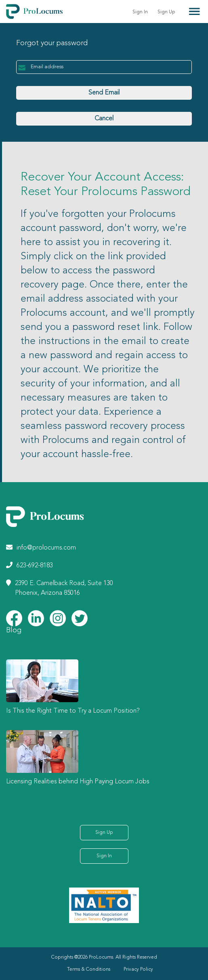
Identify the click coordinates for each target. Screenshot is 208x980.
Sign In (140, 12)
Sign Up (166, 12)
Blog (14, 630)
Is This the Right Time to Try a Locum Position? (73, 711)
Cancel (104, 119)
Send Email (104, 93)
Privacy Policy (138, 970)
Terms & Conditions (89, 970)
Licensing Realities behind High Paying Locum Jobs (78, 782)
